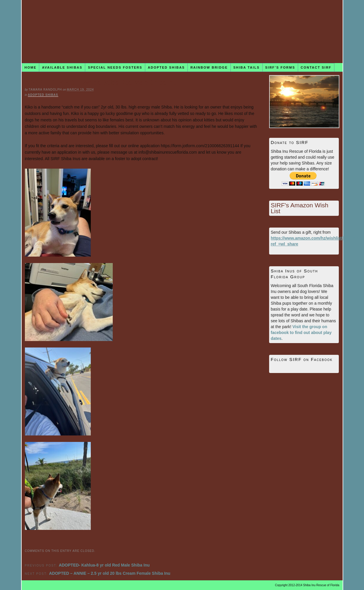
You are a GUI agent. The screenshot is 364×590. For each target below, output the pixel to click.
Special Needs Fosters (115, 67)
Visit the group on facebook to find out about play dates (301, 333)
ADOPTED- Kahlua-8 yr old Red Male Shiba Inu (104, 565)
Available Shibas (62, 67)
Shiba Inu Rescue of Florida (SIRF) (182, 32)
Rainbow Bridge (209, 67)
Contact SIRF (316, 67)
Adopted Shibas (166, 67)
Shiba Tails (247, 67)
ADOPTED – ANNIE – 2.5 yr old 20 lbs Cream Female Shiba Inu (110, 573)
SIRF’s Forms (280, 67)
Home (30, 67)
